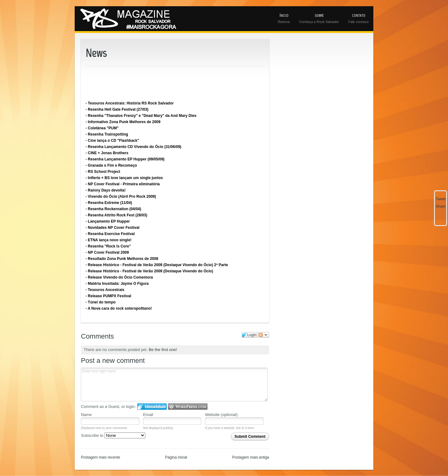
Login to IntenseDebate (152, 407)
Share (441, 206)
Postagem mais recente (100, 457)
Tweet (441, 199)
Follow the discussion (264, 335)
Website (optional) (221, 415)
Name (86, 415)
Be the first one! (163, 350)
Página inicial (176, 457)
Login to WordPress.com (188, 407)
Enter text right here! (174, 385)
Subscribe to (113, 435)
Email (148, 415)
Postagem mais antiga (251, 457)
